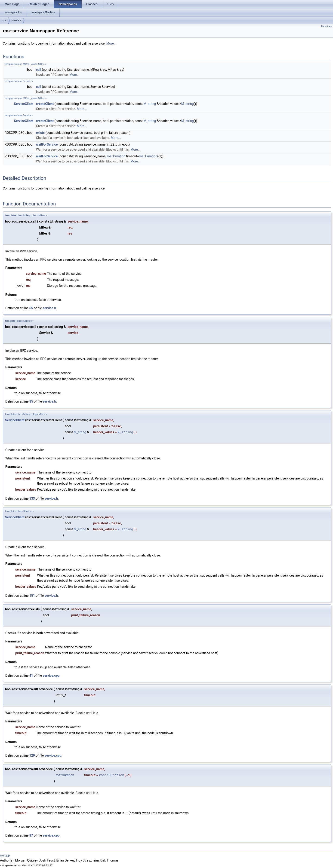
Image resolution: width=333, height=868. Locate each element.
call (39, 70)
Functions (326, 26)
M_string (150, 104)
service (17, 20)
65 (31, 308)
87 (31, 835)
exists (40, 133)
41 (31, 675)
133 (32, 498)
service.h (49, 308)
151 (32, 596)
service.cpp (51, 675)
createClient (45, 104)
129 (32, 755)
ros (5, 20)
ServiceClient (24, 104)
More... (111, 43)
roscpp (5, 855)
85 (31, 401)
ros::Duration (116, 156)
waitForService (47, 144)
